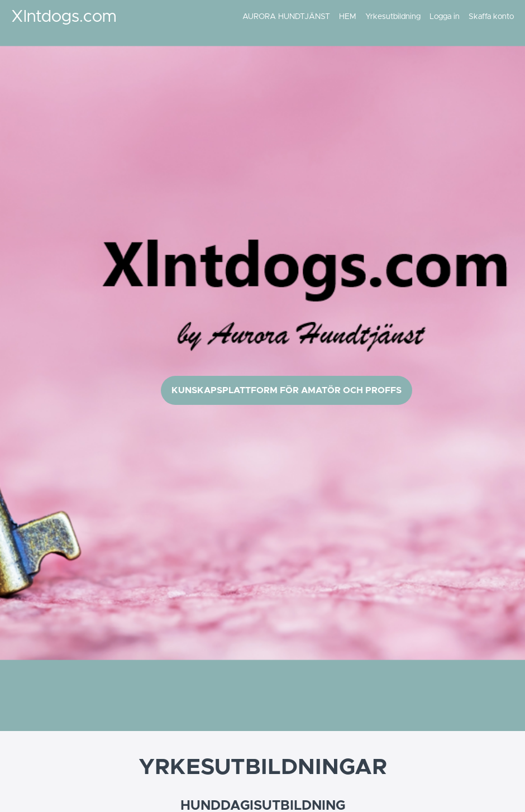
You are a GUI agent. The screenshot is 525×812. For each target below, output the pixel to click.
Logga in (445, 17)
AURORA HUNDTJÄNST (286, 17)
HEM (348, 17)
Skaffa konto (491, 17)
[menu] (374, 17)
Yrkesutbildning (393, 17)
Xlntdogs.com (64, 17)
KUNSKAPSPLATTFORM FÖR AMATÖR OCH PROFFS (287, 390)
